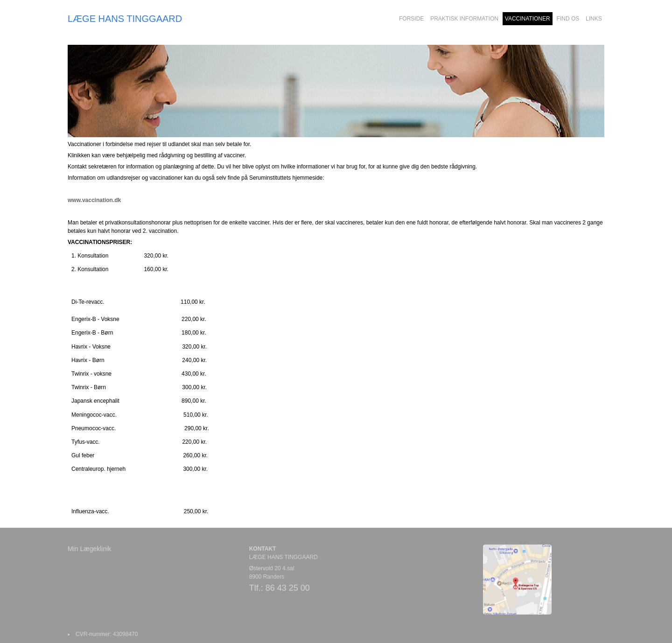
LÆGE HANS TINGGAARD (125, 19)
